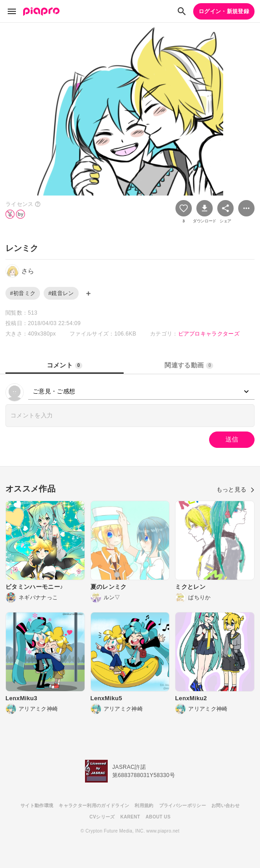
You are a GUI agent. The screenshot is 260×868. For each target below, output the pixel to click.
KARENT (130, 817)
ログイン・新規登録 (224, 11)
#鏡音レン (61, 293)
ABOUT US (158, 817)
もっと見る (235, 489)
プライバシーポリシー (182, 805)
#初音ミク (23, 293)
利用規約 (144, 805)
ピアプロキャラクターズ (209, 334)
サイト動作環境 (37, 805)
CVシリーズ (102, 817)
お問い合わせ (225, 805)
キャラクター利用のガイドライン (94, 805)
